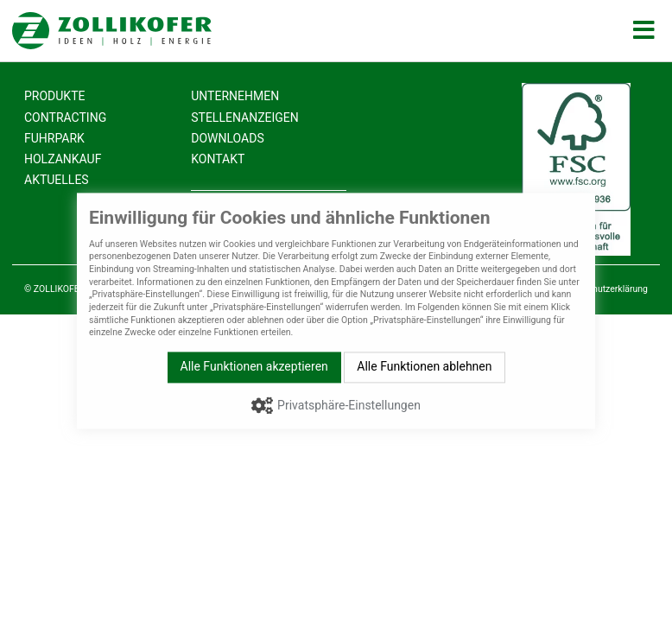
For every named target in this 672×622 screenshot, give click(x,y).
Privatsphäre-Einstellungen (349, 405)
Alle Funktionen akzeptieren (254, 366)
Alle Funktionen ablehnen (424, 366)
